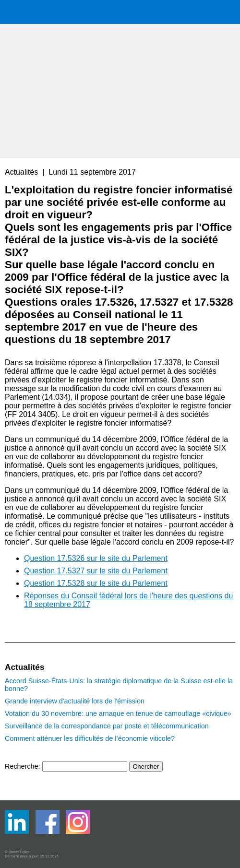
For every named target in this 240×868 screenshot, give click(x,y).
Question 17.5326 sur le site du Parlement (96, 558)
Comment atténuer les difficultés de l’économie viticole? (90, 738)
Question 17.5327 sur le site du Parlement (96, 571)
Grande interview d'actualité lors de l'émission (75, 701)
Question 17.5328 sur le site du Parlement (96, 583)
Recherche (22, 766)
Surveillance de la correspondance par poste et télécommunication (107, 726)
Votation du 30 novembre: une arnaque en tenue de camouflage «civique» (118, 713)
